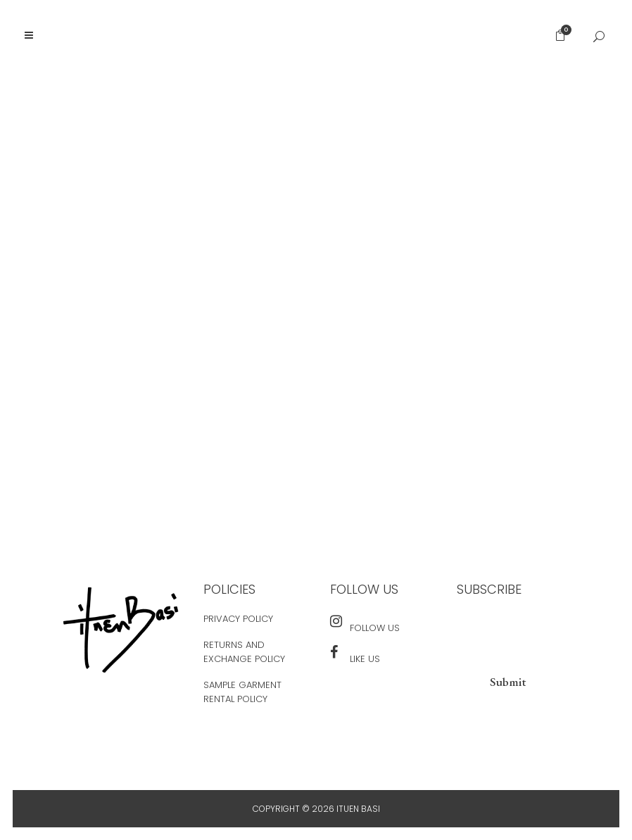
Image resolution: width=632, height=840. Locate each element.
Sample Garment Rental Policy (242, 692)
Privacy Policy (238, 619)
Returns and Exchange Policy (244, 652)
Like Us (365, 659)
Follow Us (375, 628)
